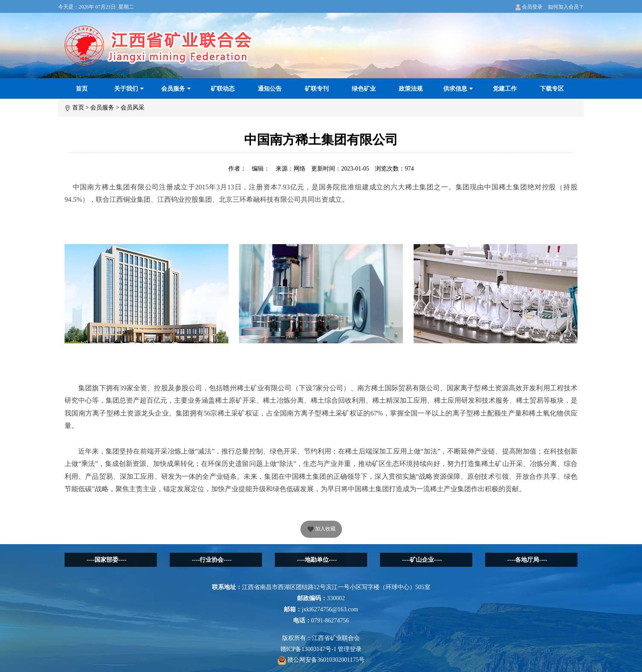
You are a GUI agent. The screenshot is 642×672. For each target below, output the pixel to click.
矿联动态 (223, 89)
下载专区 (552, 89)
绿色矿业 (364, 89)
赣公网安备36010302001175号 (321, 660)
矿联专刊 (317, 89)
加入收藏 (321, 530)
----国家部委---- (107, 560)
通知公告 (270, 89)
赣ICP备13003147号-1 (308, 649)
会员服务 (176, 89)
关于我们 (129, 89)
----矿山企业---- (422, 560)
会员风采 (133, 108)
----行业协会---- (212, 560)
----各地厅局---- (527, 560)
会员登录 (529, 7)
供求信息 (458, 89)
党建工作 (505, 89)
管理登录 (350, 649)
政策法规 (411, 89)
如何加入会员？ (566, 7)
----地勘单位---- (317, 560)
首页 (82, 89)
